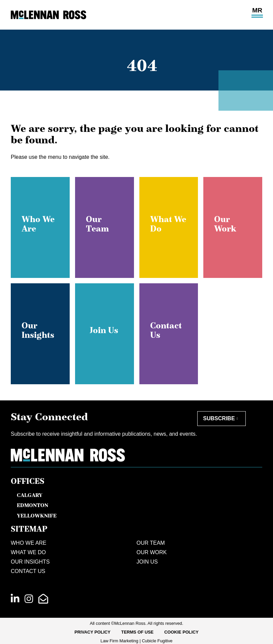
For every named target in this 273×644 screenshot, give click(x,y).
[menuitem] (92, 632)
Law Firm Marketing (120, 641)
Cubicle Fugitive (157, 641)
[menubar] (136, 632)
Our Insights (30, 562)
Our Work (152, 552)
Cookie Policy (181, 632)
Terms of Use (137, 632)
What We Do (28, 552)
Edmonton (32, 505)
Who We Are (29, 543)
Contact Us (28, 571)
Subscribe (219, 418)
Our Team (151, 543)
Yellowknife (37, 515)
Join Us (147, 562)
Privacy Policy (92, 632)
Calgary (30, 495)
